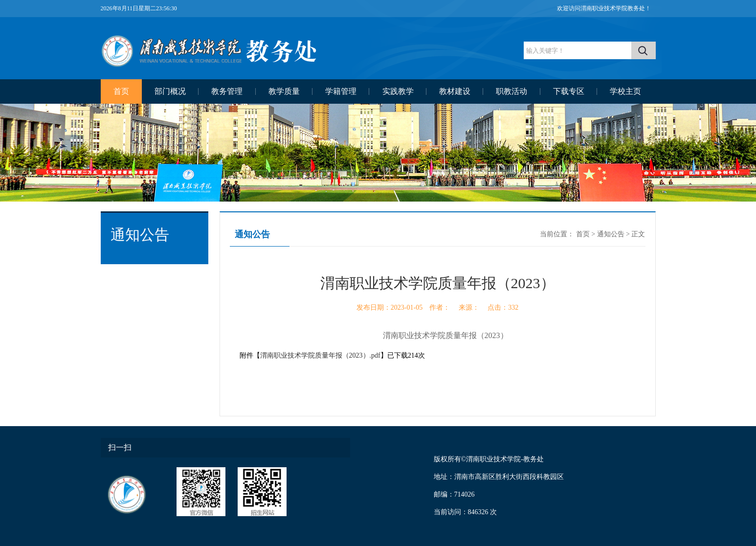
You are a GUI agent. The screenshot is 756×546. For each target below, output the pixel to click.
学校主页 (625, 91)
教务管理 (227, 91)
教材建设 (455, 91)
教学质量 (284, 91)
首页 (121, 91)
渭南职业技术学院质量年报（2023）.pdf (320, 355)
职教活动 (511, 91)
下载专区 (569, 91)
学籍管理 (341, 91)
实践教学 (398, 91)
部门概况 (170, 91)
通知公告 (611, 234)
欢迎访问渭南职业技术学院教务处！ (604, 8)
